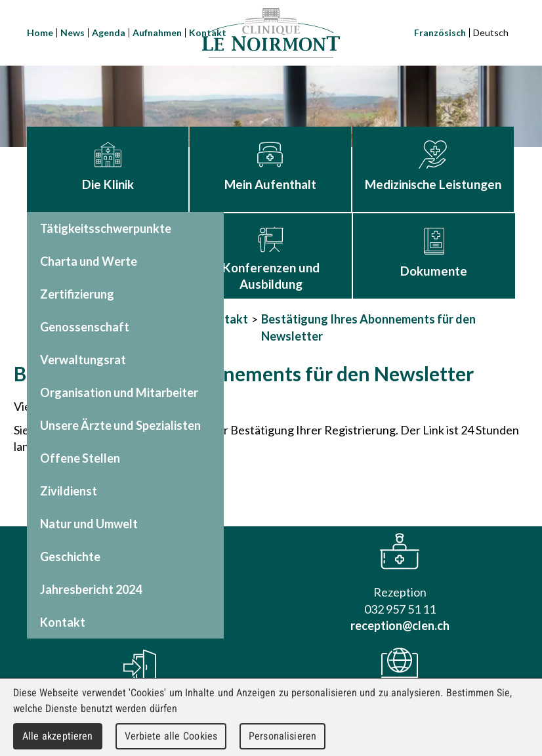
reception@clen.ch (400, 625)
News (73, 32)
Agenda (109, 32)
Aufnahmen (157, 32)
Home (40, 32)
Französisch (440, 32)
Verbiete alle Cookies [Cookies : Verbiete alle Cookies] (171, 736)
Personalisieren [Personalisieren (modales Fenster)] (282, 736)
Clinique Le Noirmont (271, 33)
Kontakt (225, 319)
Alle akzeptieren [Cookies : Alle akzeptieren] (58, 736)
